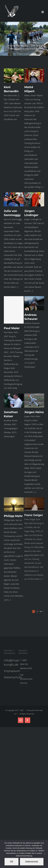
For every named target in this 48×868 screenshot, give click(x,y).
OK (12, 862)
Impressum (12, 671)
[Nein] (45, 854)
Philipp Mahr (13, 523)
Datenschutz (13, 677)
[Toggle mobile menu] (43, 12)
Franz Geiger (32, 527)
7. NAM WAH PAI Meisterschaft (24, 664)
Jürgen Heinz (33, 421)
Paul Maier (12, 332)
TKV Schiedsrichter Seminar (24, 679)
